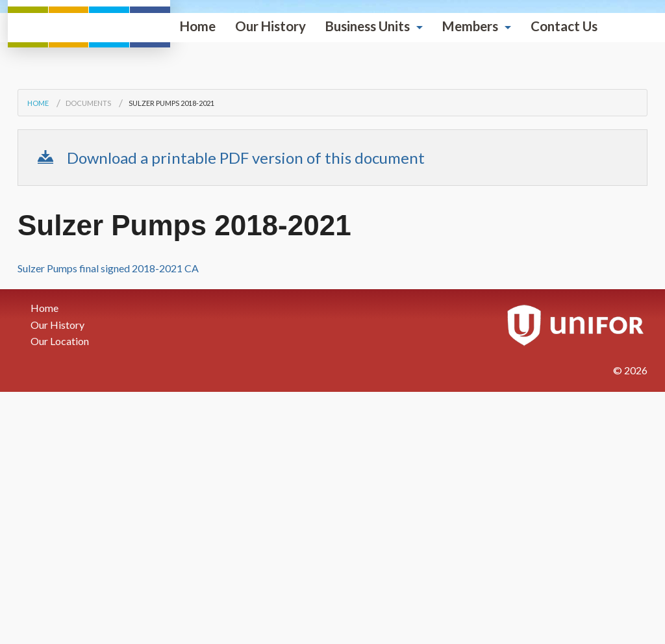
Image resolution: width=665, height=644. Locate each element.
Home (35, 261)
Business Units (205, 261)
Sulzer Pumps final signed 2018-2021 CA (108, 477)
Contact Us (402, 261)
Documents (88, 312)
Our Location (60, 550)
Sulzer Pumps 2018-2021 (171, 312)
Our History (108, 261)
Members (308, 261)
